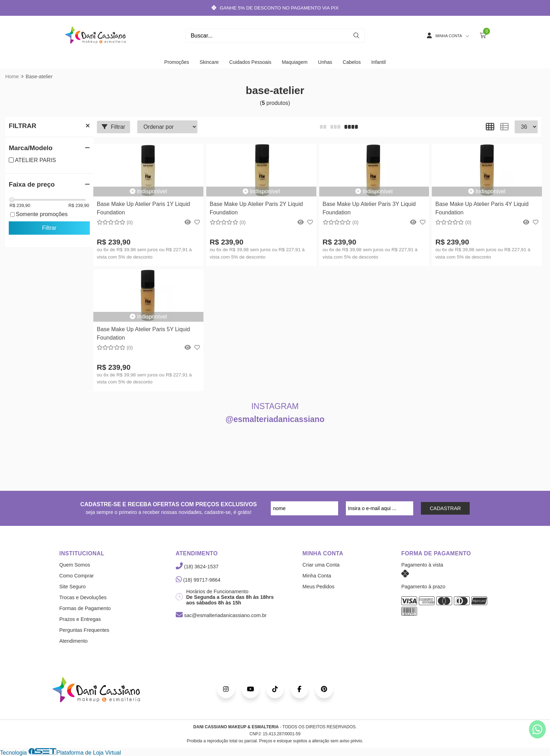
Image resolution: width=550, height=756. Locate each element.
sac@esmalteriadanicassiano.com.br (221, 615)
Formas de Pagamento (85, 608)
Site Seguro (72, 587)
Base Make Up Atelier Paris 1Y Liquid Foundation (143, 208)
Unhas (325, 62)
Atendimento (73, 641)
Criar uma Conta (321, 565)
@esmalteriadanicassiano (275, 419)
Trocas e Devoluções (83, 597)
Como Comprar (76, 576)
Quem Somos (75, 565)
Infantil (378, 62)
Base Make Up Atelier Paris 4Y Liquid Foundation (482, 208)
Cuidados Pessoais (250, 62)
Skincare (209, 62)
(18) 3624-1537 (197, 567)
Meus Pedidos (318, 587)
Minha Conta (317, 576)
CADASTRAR (445, 508)
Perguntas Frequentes (84, 630)
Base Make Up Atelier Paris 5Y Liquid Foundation (143, 333)
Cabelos (352, 62)
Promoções (177, 62)
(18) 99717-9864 (198, 580)
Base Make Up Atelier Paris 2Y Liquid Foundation (256, 208)
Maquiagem (294, 62)
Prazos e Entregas (80, 619)
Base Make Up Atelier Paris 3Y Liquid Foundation (369, 208)
